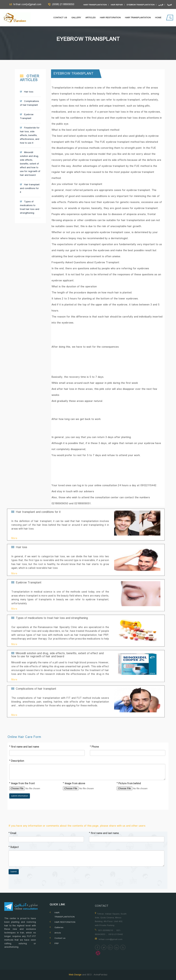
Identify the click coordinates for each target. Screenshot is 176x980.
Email (12, 833)
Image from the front (22, 784)
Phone (94, 747)
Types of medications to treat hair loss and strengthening (30, 207)
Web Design (75, 975)
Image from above (74, 784)
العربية (169, 5)
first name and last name (24, 747)
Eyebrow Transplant (27, 117)
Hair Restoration (110, 18)
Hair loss (27, 92)
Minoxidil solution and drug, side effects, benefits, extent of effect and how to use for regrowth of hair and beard (30, 164)
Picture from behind (129, 784)
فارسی (161, 5)
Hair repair (117, 5)
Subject (14, 847)
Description (17, 761)
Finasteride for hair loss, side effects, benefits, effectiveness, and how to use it (30, 135)
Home (158, 18)
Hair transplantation (95, 5)
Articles (90, 18)
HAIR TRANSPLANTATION (138, 18)
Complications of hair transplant (29, 103)
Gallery (76, 18)
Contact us (60, 18)
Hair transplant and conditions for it (30, 189)
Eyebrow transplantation (141, 5)
